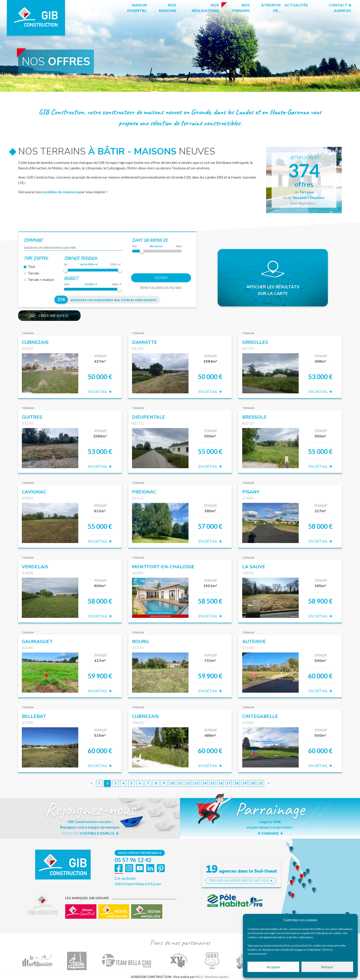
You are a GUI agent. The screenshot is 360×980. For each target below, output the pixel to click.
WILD (199, 977)
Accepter (273, 967)
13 (196, 783)
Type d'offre (36, 258)
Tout (29, 266)
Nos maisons (168, 8)
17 (228, 783)
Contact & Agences (340, 8)
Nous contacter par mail (140, 853)
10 (172, 783)
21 (261, 783)
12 (188, 783)
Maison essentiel (137, 8)
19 (245, 783)
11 (180, 783)
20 (253, 783)
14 (204, 783)
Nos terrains (240, 8)
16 (220, 783)
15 (212, 783)
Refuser (327, 967)
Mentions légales (217, 977)
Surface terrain (80, 258)
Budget (71, 278)
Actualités (296, 5)
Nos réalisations (205, 8)
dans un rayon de (150, 240)
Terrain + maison (39, 279)
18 (236, 783)
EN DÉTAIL (100, 392)
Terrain (31, 273)
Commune (33, 240)
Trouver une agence (241, 881)
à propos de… (271, 8)
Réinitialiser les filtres (161, 288)
